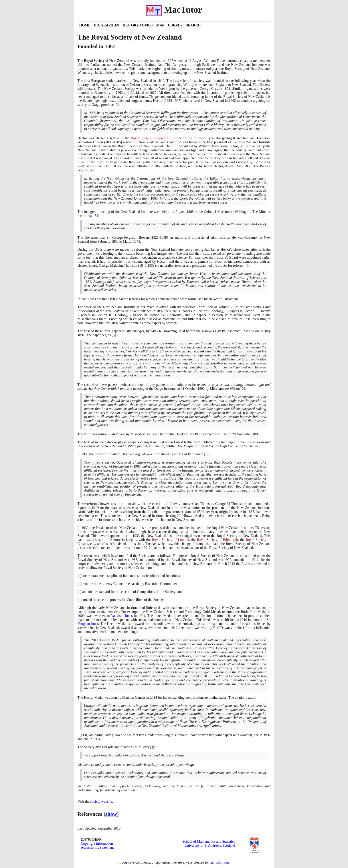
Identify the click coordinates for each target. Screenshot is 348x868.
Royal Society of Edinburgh (217, 540)
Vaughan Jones (122, 616)
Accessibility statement (97, 847)
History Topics (138, 25)
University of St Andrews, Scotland (210, 845)
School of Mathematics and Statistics (209, 841)
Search (193, 25)
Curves (175, 25)
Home (85, 25)
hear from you (219, 862)
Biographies (107, 25)
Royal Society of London (149, 138)
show (111, 814)
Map (160, 25)
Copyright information (97, 843)
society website (101, 801)
